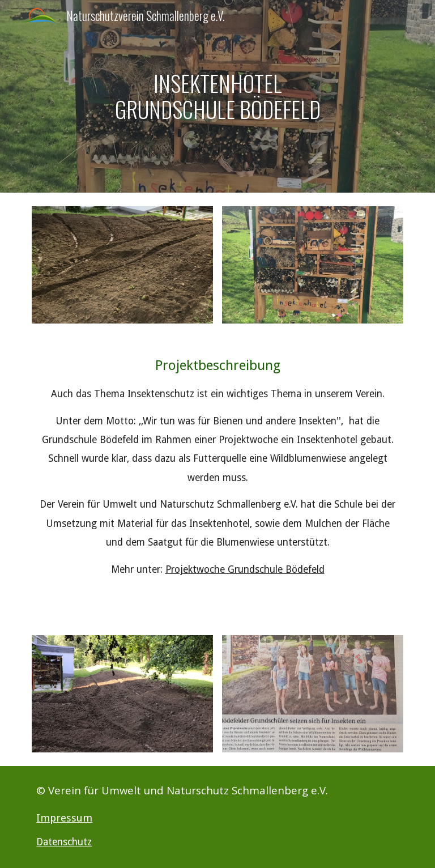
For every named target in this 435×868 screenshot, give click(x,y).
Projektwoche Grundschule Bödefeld (245, 569)
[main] (217, 96)
